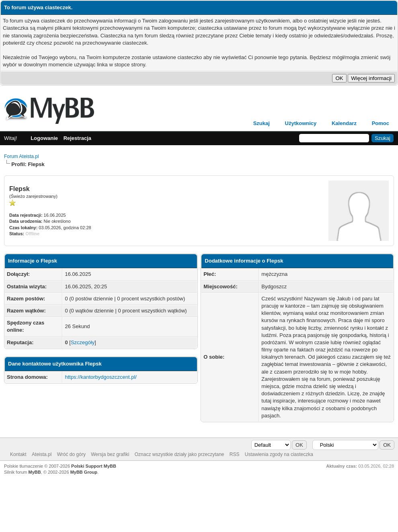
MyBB (35, 472)
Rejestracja (77, 138)
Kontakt (18, 454)
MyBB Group (84, 472)
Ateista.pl (42, 454)
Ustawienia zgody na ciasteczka (279, 454)
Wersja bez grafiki (110, 454)
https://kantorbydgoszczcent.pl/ (101, 377)
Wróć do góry (71, 454)
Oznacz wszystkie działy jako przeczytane (180, 454)
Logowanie (44, 138)
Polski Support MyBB (94, 466)
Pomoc (381, 123)
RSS (235, 454)
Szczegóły (83, 342)
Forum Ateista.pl (22, 156)
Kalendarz (344, 123)
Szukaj (262, 123)
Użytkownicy (301, 123)
